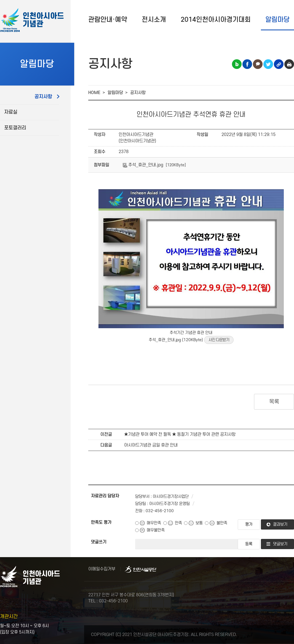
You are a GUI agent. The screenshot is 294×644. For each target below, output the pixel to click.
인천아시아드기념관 (43, 20)
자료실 (11, 112)
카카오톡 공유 (258, 64)
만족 (178, 523)
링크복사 (279, 64)
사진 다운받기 (219, 340)
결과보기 (280, 524)
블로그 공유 (237, 64)
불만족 (222, 523)
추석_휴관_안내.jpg (143, 165)
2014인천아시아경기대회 (216, 20)
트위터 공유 (268, 64)
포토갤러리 (15, 128)
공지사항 (43, 97)
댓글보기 (280, 544)
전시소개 (154, 20)
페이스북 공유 (247, 64)
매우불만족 (156, 530)
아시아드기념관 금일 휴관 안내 (151, 445)
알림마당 (277, 20)
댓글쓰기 (99, 542)
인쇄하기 (289, 64)
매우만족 (154, 523)
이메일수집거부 (102, 569)
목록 (274, 402)
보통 (199, 523)
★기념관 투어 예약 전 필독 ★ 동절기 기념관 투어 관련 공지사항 (180, 434)
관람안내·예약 (108, 20)
